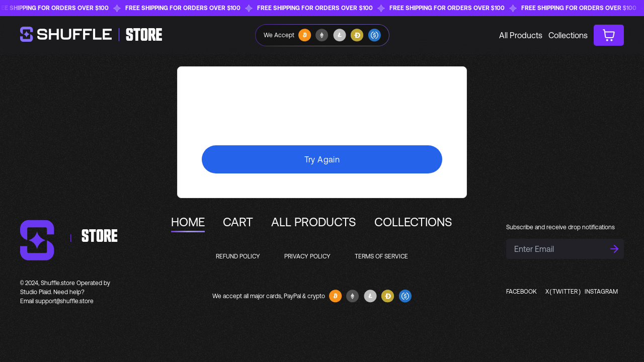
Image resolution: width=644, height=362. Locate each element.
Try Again (322, 159)
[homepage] (91, 35)
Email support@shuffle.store (57, 301)
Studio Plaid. (36, 292)
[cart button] (609, 35)
